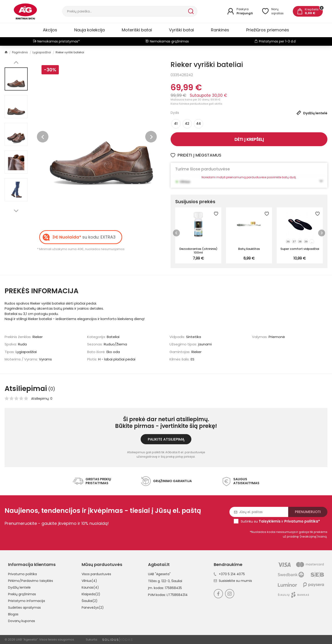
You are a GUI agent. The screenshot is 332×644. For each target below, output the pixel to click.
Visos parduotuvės (96, 574)
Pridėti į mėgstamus (196, 155)
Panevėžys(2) (93, 608)
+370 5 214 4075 (229, 574)
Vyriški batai (181, 30)
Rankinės (220, 30)
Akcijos (50, 30)
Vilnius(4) (89, 581)
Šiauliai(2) (90, 601)
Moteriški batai (137, 30)
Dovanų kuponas (22, 621)
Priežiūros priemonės (268, 30)
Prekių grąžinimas (22, 594)
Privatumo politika (22, 574)
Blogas (13, 614)
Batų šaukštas (249, 249)
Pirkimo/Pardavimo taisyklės (31, 581)
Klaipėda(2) (91, 594)
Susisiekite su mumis (233, 581)
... (312, 242)
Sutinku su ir (280, 521)
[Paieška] (125, 11)
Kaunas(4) (90, 587)
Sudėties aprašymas (24, 608)
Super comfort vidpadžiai (300, 249)
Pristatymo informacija (27, 601)
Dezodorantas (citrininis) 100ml (198, 251)
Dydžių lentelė (19, 587)
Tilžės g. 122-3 (159, 581)
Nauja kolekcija (89, 30)
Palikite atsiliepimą (166, 439)
